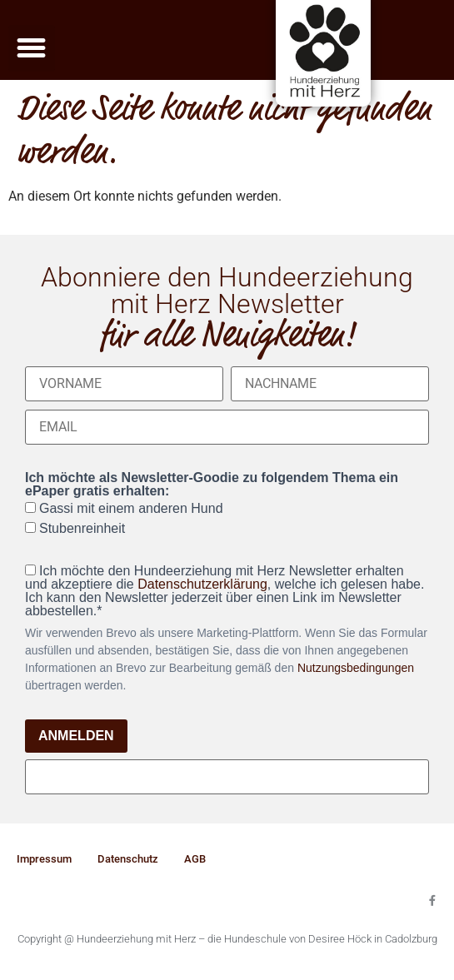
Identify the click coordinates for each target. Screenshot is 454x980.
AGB (195, 859)
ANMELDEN (76, 736)
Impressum (44, 859)
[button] (32, 48)
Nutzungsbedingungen (356, 668)
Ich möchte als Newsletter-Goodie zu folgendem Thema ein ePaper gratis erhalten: (212, 485)
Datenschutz (128, 859)
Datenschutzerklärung (202, 584)
